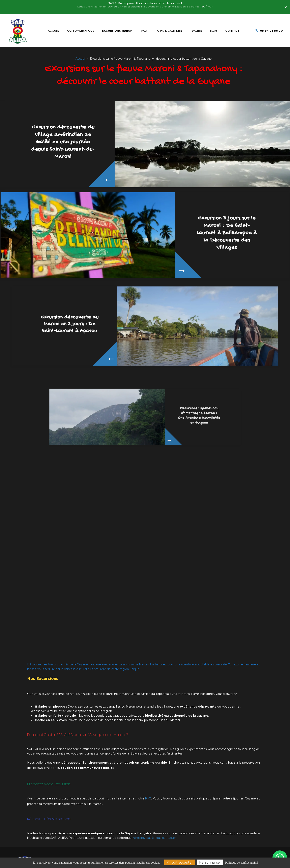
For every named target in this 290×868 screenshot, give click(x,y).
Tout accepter (180, 862)
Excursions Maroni (118, 28)
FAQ (144, 28)
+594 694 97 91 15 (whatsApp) (198, 842)
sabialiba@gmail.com (192, 848)
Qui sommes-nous (81, 28)
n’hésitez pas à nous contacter (154, 808)
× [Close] (286, 5)
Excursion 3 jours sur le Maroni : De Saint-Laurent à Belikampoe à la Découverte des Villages (191, 229)
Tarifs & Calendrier (169, 28)
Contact (232, 28)
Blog (214, 28)
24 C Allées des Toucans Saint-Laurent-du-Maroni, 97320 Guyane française (103, 839)
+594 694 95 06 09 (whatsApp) (198, 836)
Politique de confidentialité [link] (241, 863)
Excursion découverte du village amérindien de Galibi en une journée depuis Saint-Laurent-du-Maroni (63, 142)
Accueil (54, 28)
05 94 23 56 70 (187, 829)
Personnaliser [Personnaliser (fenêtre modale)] (210, 862)
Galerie (197, 28)
